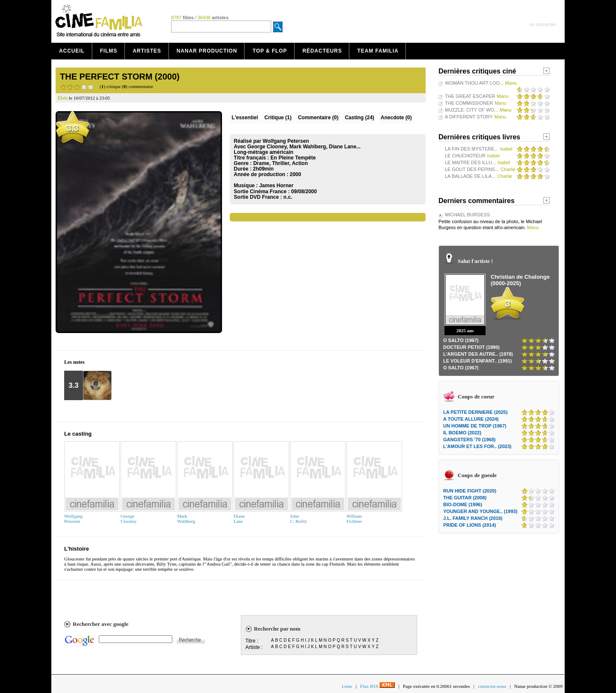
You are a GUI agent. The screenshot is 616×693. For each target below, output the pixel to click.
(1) (278, 118)
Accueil (72, 51)
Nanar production (207, 51)
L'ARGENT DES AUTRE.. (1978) (478, 354)
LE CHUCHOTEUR (465, 156)
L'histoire (77, 549)
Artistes (147, 51)
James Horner (276, 186)
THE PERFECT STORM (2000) (120, 77)
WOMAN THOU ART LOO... (474, 83)
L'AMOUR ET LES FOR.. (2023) (477, 446)
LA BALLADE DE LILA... (470, 176)
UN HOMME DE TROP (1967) (475, 426)
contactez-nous (492, 686)
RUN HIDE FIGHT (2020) (470, 491)
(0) (318, 118)
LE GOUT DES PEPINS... (472, 169)
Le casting (78, 434)
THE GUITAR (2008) (465, 498)
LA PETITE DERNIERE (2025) (475, 412)
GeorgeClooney (129, 519)
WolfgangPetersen (73, 519)
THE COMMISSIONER (469, 103)
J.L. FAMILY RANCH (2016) (473, 518)
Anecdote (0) (396, 118)
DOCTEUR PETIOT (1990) (471, 347)
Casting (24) (360, 118)
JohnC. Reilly (299, 519)
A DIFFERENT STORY (469, 117)
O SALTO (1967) (461, 340)
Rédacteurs (322, 51)
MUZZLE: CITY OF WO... (471, 110)
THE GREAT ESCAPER (470, 96)
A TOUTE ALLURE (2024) (471, 419)
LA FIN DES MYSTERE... (472, 149)
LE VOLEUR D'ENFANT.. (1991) (477, 361)
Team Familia (378, 51)
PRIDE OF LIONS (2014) (469, 525)
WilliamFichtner (354, 519)
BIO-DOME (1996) (463, 504)
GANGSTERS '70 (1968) (469, 439)
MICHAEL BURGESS (467, 215)
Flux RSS (378, 686)
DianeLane (239, 519)
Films (109, 51)
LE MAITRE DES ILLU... (470, 162)
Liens (347, 686)
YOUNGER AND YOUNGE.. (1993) (480, 511)
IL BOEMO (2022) (462, 433)
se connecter (543, 24)
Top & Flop (270, 51)
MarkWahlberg (186, 519)
